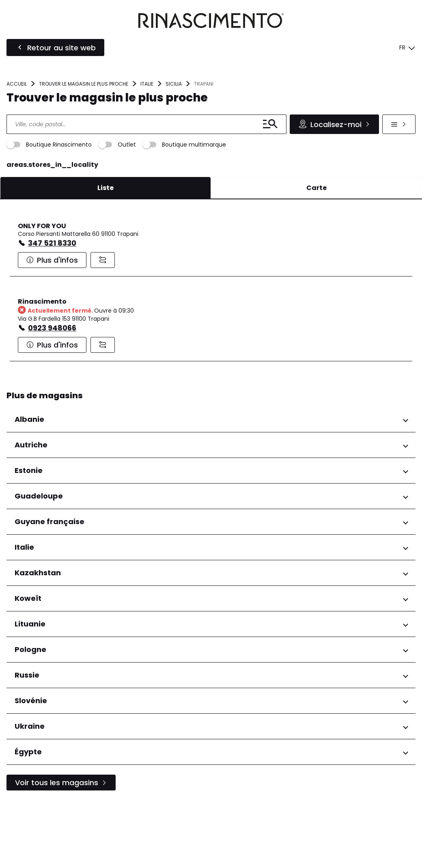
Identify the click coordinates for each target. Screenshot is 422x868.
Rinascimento (42, 367)
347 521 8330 (52, 308)
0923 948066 (52, 393)
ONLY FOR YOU (42, 291)
